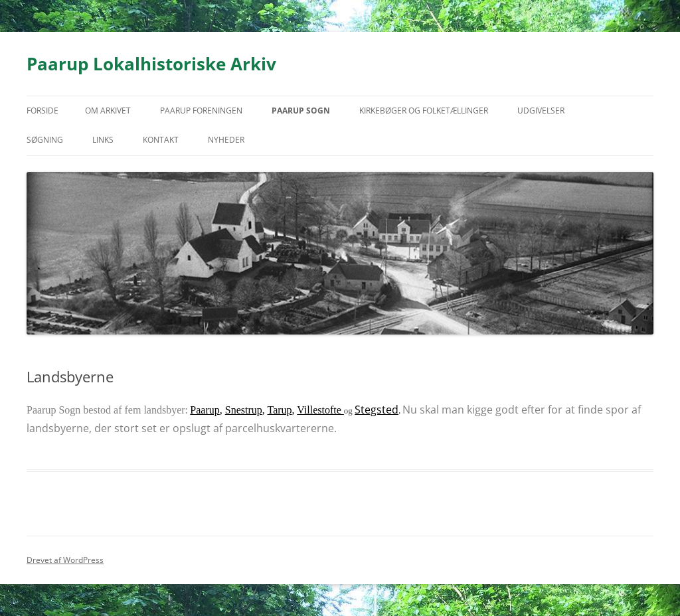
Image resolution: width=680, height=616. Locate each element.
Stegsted (377, 410)
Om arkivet (108, 111)
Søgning (45, 140)
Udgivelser (541, 111)
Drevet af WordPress (65, 560)
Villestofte (320, 410)
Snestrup (244, 410)
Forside (42, 111)
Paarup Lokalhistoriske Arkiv (151, 64)
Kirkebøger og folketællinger (424, 111)
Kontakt (161, 140)
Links (103, 140)
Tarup (279, 410)
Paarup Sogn (301, 111)
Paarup (205, 410)
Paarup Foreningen (201, 111)
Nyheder (226, 140)
